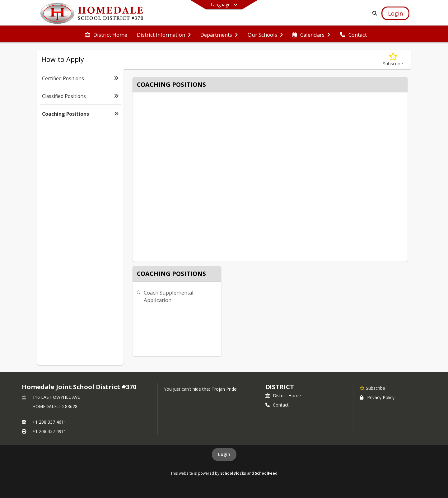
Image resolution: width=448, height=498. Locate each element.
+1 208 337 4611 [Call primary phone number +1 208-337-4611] (49, 422)
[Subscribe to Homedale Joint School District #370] (372, 388)
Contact (277, 405)
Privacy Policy (377, 397)
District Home (283, 396)
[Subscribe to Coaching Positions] (393, 60)
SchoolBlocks (233, 473)
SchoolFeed (266, 473)
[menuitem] (106, 34)
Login (224, 454)
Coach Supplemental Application (169, 296)
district (280, 387)
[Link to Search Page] (373, 13)
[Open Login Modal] (395, 13)
